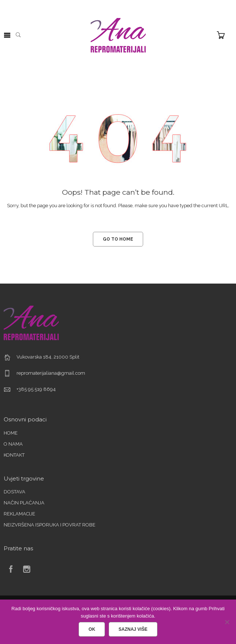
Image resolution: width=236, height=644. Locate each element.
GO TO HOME (118, 239)
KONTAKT (14, 455)
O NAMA (13, 444)
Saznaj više (133, 629)
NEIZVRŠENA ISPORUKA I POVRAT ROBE (50, 525)
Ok (92, 629)
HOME (11, 433)
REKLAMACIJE (19, 514)
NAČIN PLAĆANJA (24, 503)
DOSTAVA (14, 492)
